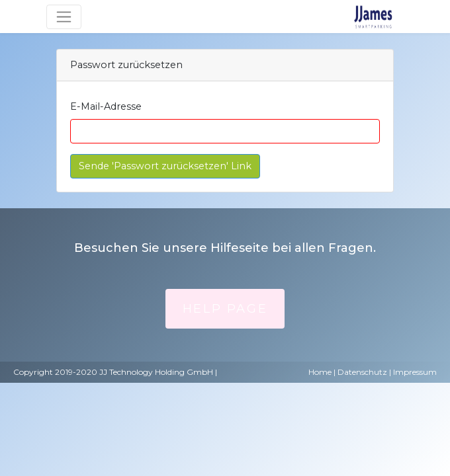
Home (320, 372)
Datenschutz (362, 372)
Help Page (225, 309)
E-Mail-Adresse (106, 106)
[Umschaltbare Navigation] (64, 17)
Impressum (415, 372)
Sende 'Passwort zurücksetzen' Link (165, 166)
